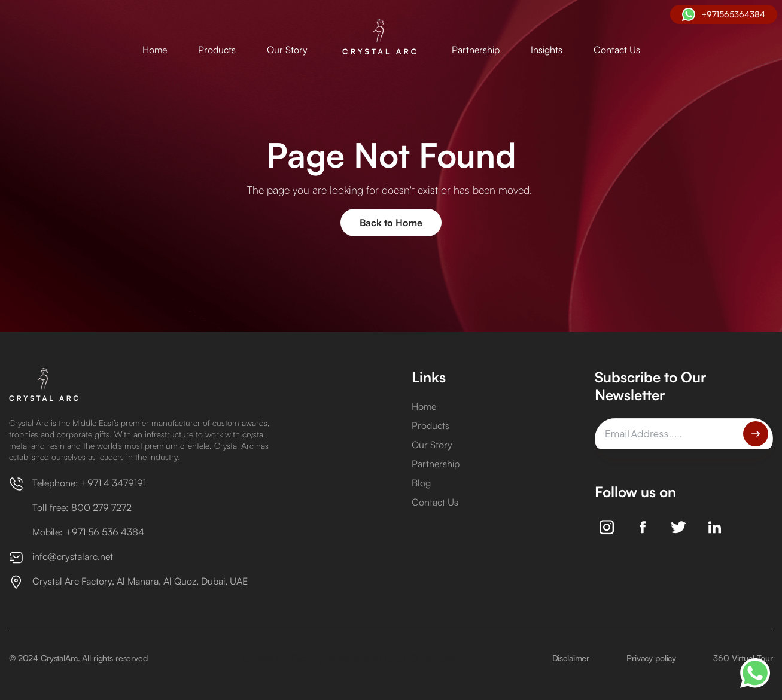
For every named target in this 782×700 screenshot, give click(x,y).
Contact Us (617, 50)
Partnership (476, 50)
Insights (547, 50)
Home (155, 50)
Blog (421, 483)
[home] (380, 38)
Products (217, 50)
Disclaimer (571, 658)
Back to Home (391, 223)
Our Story (287, 50)
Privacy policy (651, 658)
